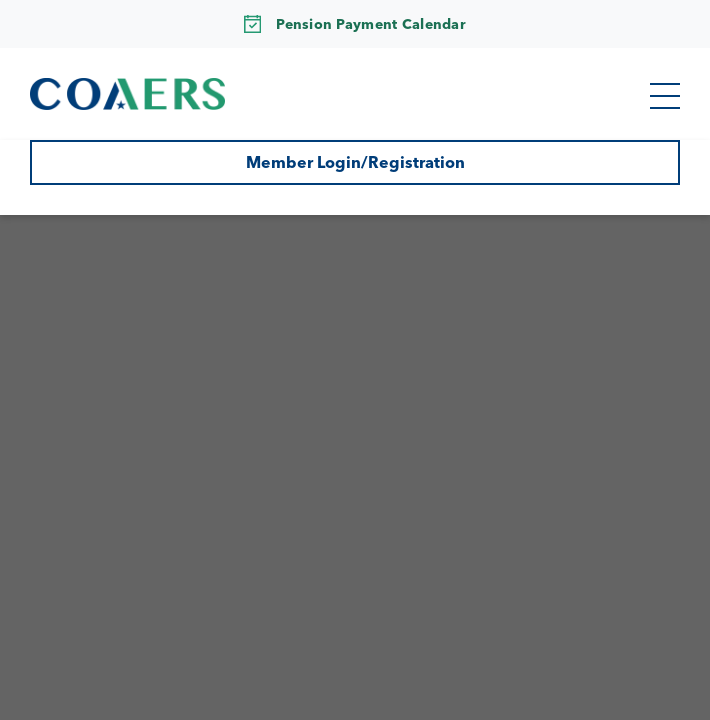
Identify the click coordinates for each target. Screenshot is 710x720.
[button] (665, 96)
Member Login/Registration (355, 162)
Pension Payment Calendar (371, 24)
